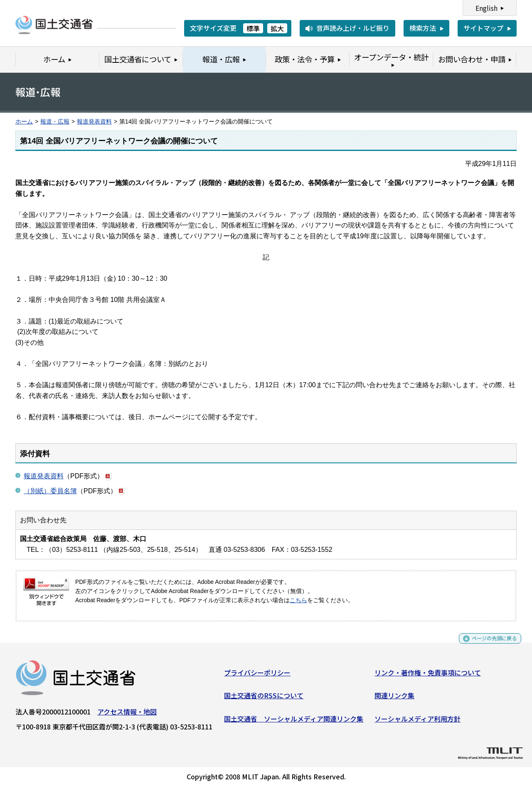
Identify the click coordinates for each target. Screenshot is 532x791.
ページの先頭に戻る (487, 645)
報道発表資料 (94, 122)
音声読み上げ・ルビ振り (353, 28)
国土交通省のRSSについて (264, 699)
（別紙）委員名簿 (50, 491)
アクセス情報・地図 (127, 714)
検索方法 (423, 28)
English (486, 8)
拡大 (277, 28)
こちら (298, 600)
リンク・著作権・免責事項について (428, 675)
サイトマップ (483, 28)
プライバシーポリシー (257, 675)
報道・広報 (55, 122)
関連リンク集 (394, 699)
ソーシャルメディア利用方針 (417, 722)
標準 (253, 28)
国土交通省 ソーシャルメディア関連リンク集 (294, 722)
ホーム (24, 122)
